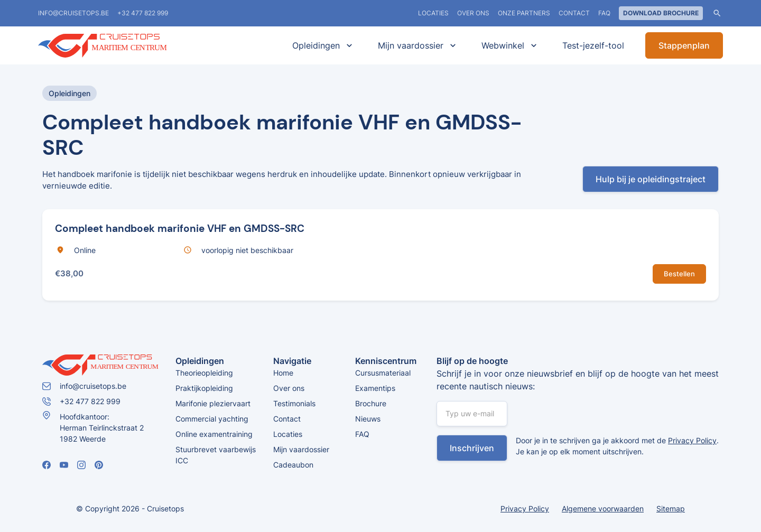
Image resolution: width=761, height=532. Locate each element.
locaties (433, 13)
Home (283, 373)
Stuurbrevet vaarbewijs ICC (216, 455)
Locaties (288, 434)
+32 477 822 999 (143, 13)
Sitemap (671, 508)
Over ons (473, 13)
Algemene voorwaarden (603, 508)
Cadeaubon (293, 465)
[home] (117, 46)
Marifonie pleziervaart (213, 403)
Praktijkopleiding (204, 388)
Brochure (371, 403)
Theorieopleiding (204, 373)
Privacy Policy (692, 440)
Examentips (375, 388)
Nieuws (368, 419)
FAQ (604, 13)
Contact (574, 13)
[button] (320, 45)
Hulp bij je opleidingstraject (651, 179)
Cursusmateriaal (383, 373)
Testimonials (294, 403)
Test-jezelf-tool (593, 45)
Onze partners (524, 13)
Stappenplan (684, 45)
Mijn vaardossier (301, 449)
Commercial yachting (212, 419)
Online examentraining (214, 434)
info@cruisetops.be (73, 13)
